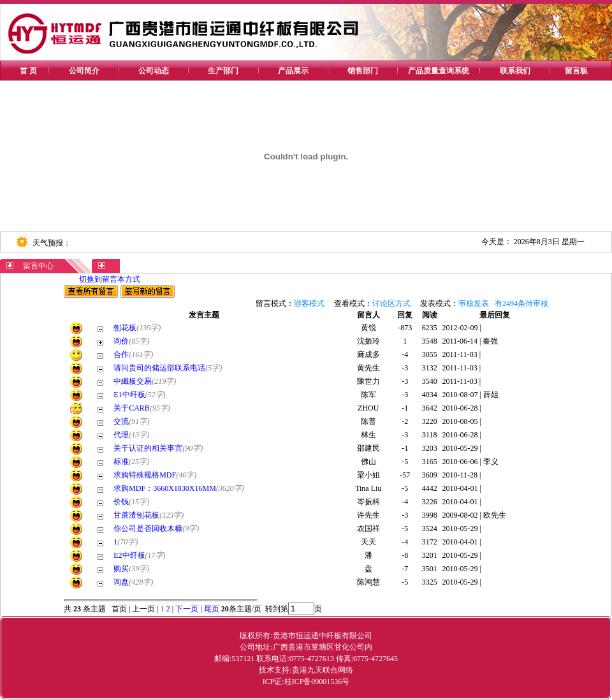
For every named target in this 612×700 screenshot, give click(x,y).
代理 (121, 435)
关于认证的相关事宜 (148, 448)
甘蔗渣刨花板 (136, 515)
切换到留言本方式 (110, 279)
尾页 (211, 609)
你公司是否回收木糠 (148, 529)
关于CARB (132, 408)
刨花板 (125, 328)
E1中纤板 (129, 395)
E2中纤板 (129, 555)
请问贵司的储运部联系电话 (159, 368)
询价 (121, 341)
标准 (121, 462)
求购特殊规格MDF (145, 475)
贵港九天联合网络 (323, 670)
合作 (121, 354)
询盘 (121, 582)
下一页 (187, 609)
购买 (121, 569)
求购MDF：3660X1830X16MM (165, 488)
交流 (121, 421)
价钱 (121, 502)
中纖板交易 (133, 381)
